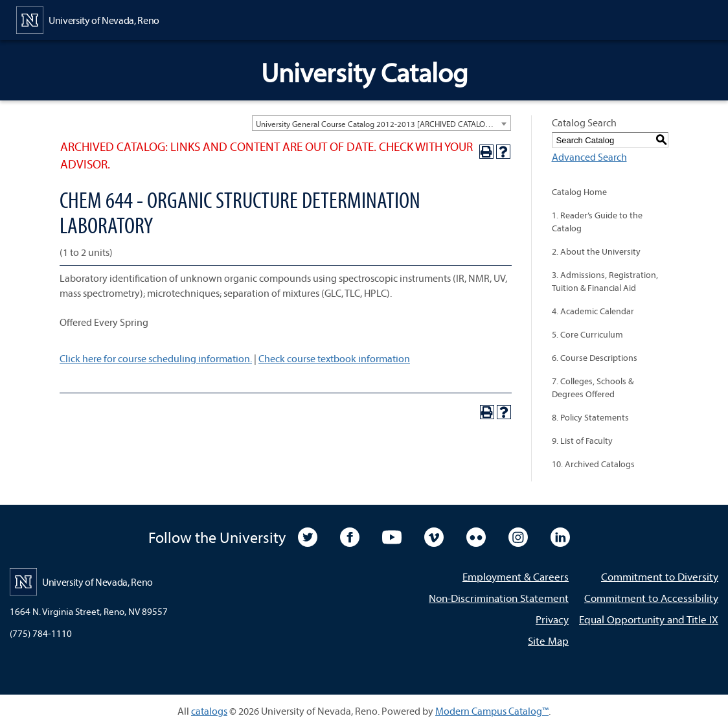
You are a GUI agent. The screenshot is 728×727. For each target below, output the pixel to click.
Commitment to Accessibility (651, 598)
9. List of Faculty (582, 441)
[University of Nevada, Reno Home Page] (88, 19)
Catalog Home (579, 192)
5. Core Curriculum (587, 334)
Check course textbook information (334, 358)
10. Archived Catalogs (593, 464)
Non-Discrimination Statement (499, 598)
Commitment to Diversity (660, 576)
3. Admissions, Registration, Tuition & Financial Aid (605, 281)
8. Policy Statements (590, 417)
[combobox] (381, 123)
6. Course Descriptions (595, 358)
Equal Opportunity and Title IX (649, 619)
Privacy (552, 619)
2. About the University (596, 251)
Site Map (548, 640)
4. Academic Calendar (593, 311)
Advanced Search (589, 157)
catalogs (209, 711)
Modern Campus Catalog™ (492, 711)
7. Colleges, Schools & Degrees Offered (593, 387)
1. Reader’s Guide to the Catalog (597, 222)
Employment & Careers (516, 576)
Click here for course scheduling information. (156, 358)
